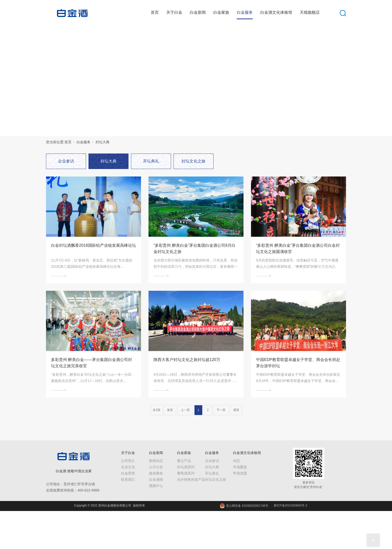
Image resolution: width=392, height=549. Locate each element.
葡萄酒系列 (186, 473)
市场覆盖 (240, 467)
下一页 (221, 410)
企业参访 (66, 161)
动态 (236, 461)
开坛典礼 (151, 161)
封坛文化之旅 (193, 161)
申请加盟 (240, 473)
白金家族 (221, 12)
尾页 (236, 410)
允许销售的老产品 (191, 479)
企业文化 (128, 467)
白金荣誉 (128, 473)
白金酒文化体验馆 (276, 12)
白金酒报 (156, 479)
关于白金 (174, 12)
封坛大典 (102, 142)
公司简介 (128, 461)
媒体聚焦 (156, 473)
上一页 (185, 410)
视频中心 (156, 486)
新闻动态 (156, 461)
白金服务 (245, 12)
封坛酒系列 (186, 467)
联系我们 (128, 479)
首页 (155, 12)
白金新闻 (198, 12)
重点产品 (184, 461)
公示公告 (156, 467)
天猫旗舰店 (310, 12)
